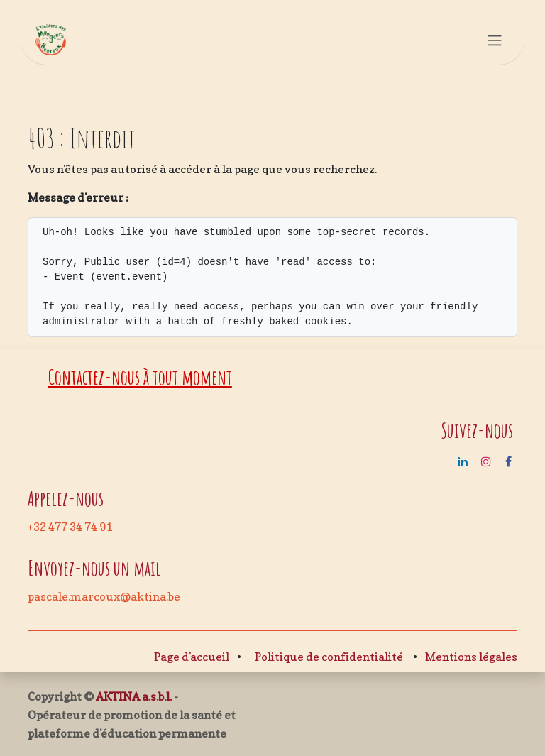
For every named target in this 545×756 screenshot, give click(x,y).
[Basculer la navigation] (495, 40)
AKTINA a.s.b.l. (134, 696)
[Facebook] (508, 461)
